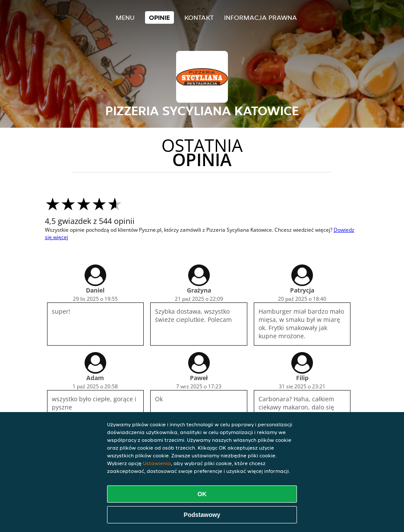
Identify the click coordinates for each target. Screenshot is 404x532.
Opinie (159, 17)
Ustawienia (157, 463)
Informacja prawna (260, 17)
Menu (125, 17)
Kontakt (199, 17)
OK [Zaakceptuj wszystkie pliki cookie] (202, 494)
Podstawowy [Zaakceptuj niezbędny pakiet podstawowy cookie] (202, 515)
